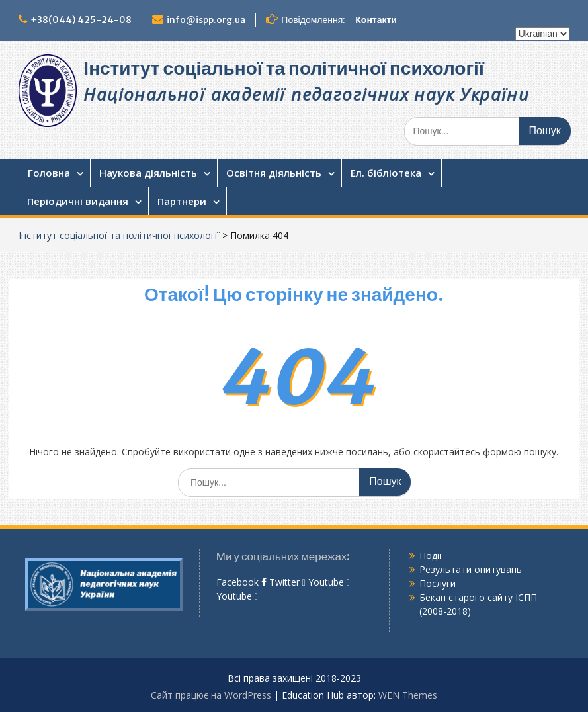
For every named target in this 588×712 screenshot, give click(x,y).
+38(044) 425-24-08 (81, 20)
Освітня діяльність (274, 173)
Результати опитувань (471, 569)
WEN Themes (408, 695)
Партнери (182, 201)
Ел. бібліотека (386, 173)
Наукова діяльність (148, 173)
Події (431, 556)
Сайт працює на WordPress (211, 695)
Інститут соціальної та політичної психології (283, 68)
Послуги (438, 583)
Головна (49, 173)
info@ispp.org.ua (206, 20)
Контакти (376, 20)
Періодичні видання (78, 201)
